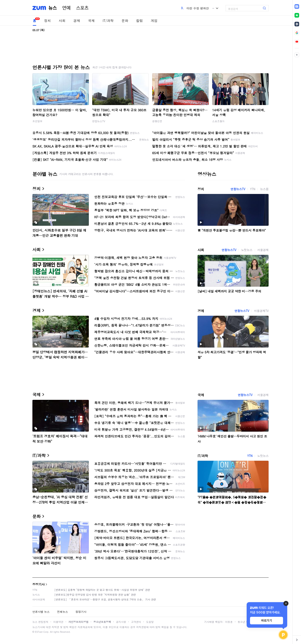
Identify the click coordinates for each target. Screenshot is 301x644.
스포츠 (82, 8)
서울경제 (263, 250)
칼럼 (139, 21)
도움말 (150, 622)
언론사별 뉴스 (41, 612)
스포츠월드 (218, 121)
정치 (47, 21)
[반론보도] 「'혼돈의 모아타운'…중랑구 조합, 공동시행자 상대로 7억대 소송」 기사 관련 (105, 599)
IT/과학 (108, 21)
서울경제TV (261, 311)
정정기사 (38, 584)
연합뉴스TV (99, 121)
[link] (297, 6)
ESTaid (39, 632)
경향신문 (157, 121)
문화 (125, 21)
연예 (66, 8)
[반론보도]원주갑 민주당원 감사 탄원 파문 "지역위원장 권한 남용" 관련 (95, 595)
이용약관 (58, 622)
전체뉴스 (62, 612)
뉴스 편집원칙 (40, 622)
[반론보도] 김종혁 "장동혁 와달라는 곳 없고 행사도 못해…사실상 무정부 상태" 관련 (102, 590)
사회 (62, 21)
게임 (154, 21)
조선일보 (37, 121)
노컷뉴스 (247, 250)
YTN (253, 189)
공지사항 (121, 622)
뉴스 (53, 8)
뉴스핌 (264, 189)
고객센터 (136, 622)
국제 (91, 21)
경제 (77, 21)
